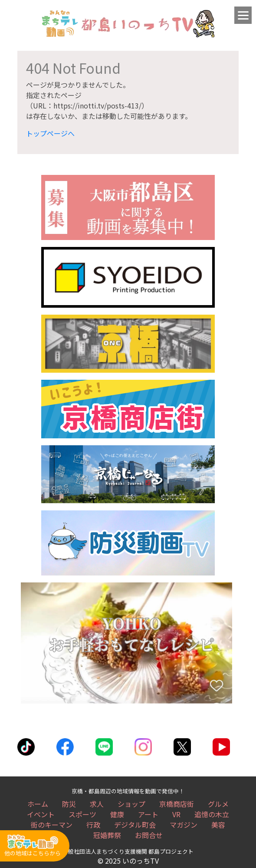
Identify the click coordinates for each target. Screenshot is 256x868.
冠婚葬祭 (107, 835)
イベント (41, 814)
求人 (97, 804)
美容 (218, 825)
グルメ (218, 804)
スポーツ (82, 814)
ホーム (38, 804)
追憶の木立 (212, 814)
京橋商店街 (177, 804)
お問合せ (149, 835)
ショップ (131, 804)
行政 (93, 825)
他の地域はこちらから (33, 846)
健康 (117, 814)
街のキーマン (52, 825)
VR (176, 814)
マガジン (184, 825)
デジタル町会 (135, 825)
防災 (69, 804)
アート (148, 814)
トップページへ (50, 133)
